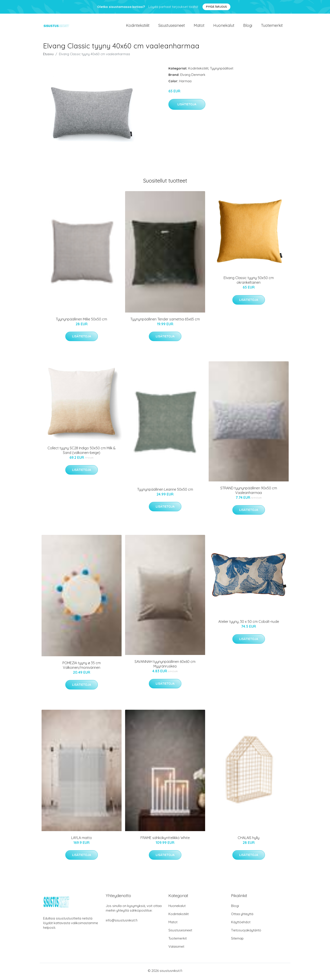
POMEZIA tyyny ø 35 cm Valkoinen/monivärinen (82, 667)
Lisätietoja (187, 106)
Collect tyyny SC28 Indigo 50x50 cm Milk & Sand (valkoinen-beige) (82, 452)
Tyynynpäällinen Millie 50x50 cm (81, 321)
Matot (199, 26)
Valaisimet (176, 948)
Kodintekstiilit (138, 26)
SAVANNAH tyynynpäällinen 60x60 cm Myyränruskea (165, 666)
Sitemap (237, 940)
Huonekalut (224, 26)
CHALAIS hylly (249, 839)
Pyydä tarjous (216, 7)
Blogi (248, 26)
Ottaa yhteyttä (242, 916)
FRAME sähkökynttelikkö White (165, 839)
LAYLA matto (82, 839)
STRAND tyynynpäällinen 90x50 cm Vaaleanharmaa (249, 492)
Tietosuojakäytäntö (246, 932)
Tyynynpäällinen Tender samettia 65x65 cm (165, 321)
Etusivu (48, 56)
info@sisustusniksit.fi (122, 922)
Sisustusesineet (172, 26)
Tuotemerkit (272, 26)
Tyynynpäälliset (222, 70)
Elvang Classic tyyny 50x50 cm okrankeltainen (249, 282)
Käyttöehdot (241, 924)
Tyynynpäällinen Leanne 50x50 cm (165, 491)
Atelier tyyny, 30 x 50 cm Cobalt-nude (249, 623)
